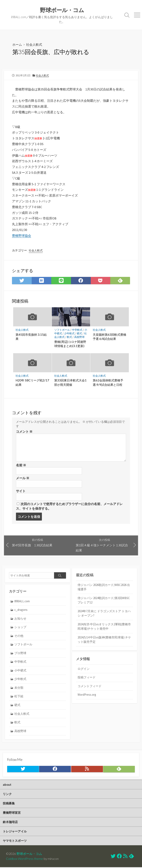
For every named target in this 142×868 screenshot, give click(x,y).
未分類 (19, 688)
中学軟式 (77, 330)
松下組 (19, 697)
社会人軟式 (34, 44)
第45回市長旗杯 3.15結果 (31, 337)
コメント (24, 432)
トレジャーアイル (15, 832)
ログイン (84, 669)
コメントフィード (90, 687)
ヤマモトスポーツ (15, 841)
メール (23, 478)
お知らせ (20, 619)
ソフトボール (62, 330)
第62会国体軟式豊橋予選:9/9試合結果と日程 (108, 383)
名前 (21, 465)
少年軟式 (69, 334)
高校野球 (79, 337)
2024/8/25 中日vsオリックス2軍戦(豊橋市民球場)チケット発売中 (104, 627)
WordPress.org (87, 695)
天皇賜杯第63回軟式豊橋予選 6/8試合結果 (109, 337)
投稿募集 (9, 804)
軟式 (69, 337)
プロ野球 (20, 653)
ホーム (17, 44)
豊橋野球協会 (22, 236)
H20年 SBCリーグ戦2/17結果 (32, 383)
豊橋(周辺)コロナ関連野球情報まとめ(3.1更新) (70, 344)
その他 (19, 636)
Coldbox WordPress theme (25, 859)
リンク (7, 794)
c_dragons (21, 610)
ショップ (20, 627)
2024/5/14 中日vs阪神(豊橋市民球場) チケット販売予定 (104, 640)
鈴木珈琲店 (10, 822)
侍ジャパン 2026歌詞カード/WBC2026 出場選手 (104, 587)
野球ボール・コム (29, 854)
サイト (21, 491)
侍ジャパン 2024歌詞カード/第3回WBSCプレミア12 (104, 600)
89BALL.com (22, 601)
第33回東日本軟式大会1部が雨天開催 (70, 383)
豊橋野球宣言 (12, 813)
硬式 (79, 334)
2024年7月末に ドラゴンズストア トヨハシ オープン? (104, 614)
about (7, 785)
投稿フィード (87, 678)
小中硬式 (20, 671)
